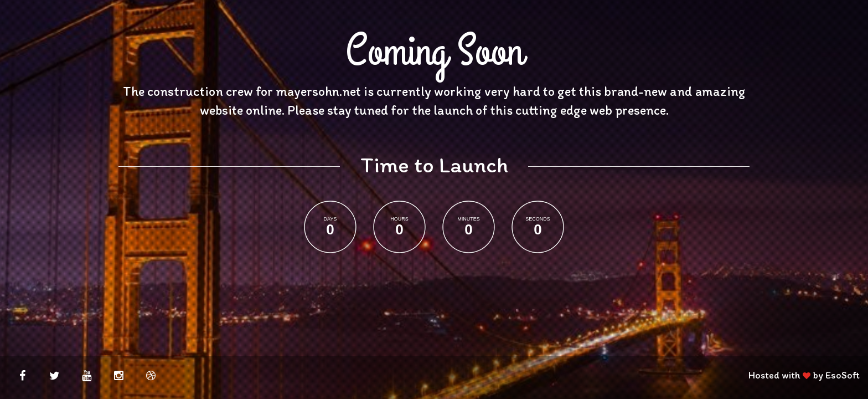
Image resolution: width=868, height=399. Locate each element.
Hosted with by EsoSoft (804, 375)
